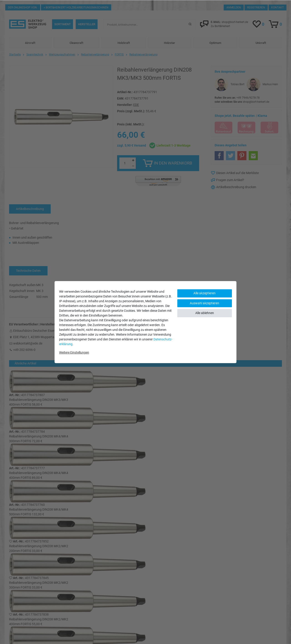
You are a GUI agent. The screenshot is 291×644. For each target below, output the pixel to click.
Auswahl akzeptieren (204, 303)
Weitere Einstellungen (74, 352)
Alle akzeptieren (204, 293)
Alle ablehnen (205, 313)
